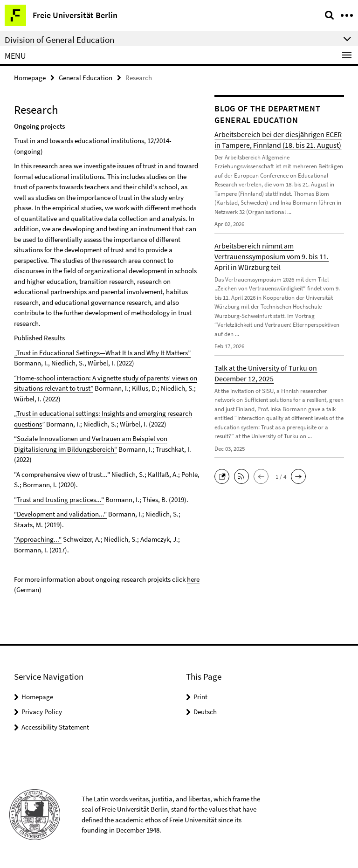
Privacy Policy (42, 712)
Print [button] (200, 697)
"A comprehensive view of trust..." (62, 474)
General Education (86, 78)
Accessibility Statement (55, 727)
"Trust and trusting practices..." (59, 499)
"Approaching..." (38, 539)
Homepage (30, 78)
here (193, 579)
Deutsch (205, 712)
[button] (224, 476)
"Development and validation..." (60, 514)
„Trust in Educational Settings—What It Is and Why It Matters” (102, 353)
